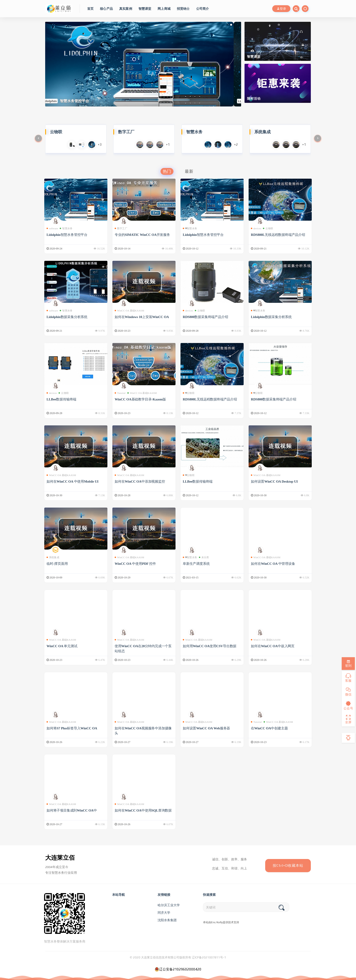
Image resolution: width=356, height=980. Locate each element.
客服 (348, 678)
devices (256, 228)
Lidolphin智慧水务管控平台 (67, 235)
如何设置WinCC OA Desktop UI (274, 481)
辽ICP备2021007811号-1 (209, 957)
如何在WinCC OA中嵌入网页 (273, 646)
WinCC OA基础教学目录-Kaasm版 (140, 399)
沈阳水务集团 (167, 920)
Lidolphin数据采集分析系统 (67, 317)
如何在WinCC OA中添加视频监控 (140, 481)
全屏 (348, 719)
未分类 (204, 557)
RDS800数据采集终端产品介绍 (205, 317)
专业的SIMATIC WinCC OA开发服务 (142, 235)
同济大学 (164, 913)
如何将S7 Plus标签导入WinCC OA (72, 728)
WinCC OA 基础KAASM (129, 311)
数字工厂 (121, 228)
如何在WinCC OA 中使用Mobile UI (73, 481)
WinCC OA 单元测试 (62, 646)
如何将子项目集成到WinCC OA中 (72, 810)
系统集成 (53, 557)
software (52, 228)
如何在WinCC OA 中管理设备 (273, 564)
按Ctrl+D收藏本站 (288, 865)
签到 (348, 664)
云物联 (268, 228)
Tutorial (120, 393)
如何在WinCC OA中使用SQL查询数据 (143, 810)
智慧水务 (66, 228)
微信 (348, 692)
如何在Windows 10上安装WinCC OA (142, 317)
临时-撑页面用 (57, 564)
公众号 (348, 706)
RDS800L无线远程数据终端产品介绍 (278, 235)
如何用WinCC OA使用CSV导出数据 (210, 646)
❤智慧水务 (190, 228)
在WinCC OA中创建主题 (269, 728)
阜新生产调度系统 (196, 564)
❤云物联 (189, 393)
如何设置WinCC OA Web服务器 (206, 728)
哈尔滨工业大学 (169, 905)
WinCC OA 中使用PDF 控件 (135, 564)
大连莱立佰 (60, 858)
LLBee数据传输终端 (61, 399)
